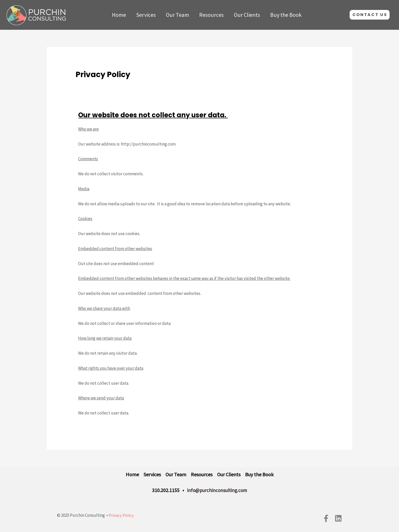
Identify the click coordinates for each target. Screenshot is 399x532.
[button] (370, 15)
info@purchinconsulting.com (217, 490)
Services (146, 15)
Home (119, 15)
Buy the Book (286, 15)
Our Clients (247, 15)
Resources (211, 15)
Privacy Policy (121, 515)
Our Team (177, 15)
